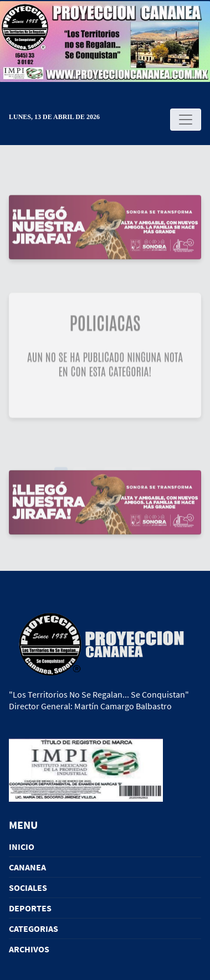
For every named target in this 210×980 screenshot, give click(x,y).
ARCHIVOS (29, 949)
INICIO (22, 847)
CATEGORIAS (34, 929)
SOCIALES (28, 888)
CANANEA (27, 867)
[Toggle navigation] (186, 120)
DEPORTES (30, 908)
